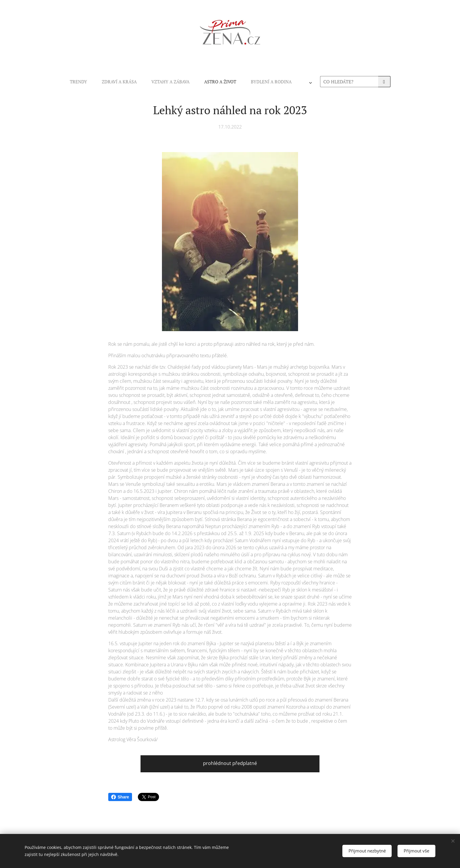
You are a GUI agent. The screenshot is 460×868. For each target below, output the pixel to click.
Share (120, 797)
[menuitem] (152, 82)
